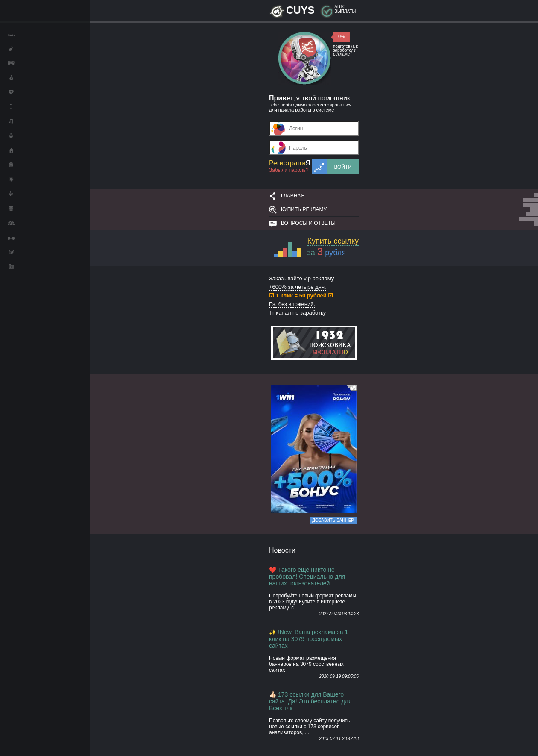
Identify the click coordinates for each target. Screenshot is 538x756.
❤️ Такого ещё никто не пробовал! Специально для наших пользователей (307, 577)
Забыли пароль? (289, 170)
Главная (293, 196)
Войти (343, 167)
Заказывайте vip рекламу (301, 278)
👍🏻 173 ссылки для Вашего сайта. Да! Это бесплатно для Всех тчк (310, 701)
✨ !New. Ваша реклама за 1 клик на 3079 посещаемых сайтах (308, 639)
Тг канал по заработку (297, 313)
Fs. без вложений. (292, 304)
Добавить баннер (333, 520)
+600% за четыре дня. (298, 287)
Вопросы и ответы (308, 223)
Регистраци (289, 163)
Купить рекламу (304, 209)
